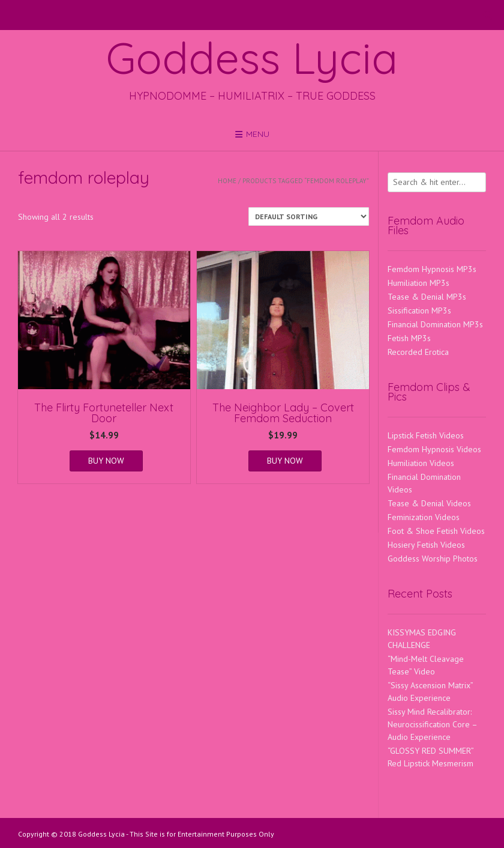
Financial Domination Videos (424, 483)
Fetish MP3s (409, 338)
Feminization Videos (424, 517)
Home (227, 181)
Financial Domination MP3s (435, 324)
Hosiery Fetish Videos (426, 545)
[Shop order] (309, 217)
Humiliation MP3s (418, 283)
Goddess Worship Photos (433, 559)
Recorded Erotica (418, 352)
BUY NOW (106, 461)
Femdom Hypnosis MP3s (432, 269)
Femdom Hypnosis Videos (434, 449)
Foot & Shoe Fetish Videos (436, 531)
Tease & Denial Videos (429, 503)
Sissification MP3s (419, 310)
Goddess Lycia (252, 58)
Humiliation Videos (421, 463)
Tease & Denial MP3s (427, 297)
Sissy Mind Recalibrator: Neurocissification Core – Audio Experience (432, 724)
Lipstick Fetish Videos (426, 435)
